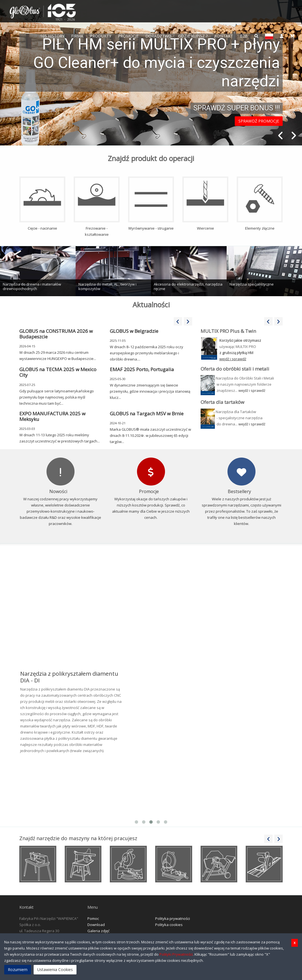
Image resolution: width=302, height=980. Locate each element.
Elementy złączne (260, 204)
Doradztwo (158, 36)
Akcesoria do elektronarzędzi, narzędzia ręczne (188, 286)
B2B (244, 36)
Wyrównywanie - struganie (151, 204)
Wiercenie (205, 204)
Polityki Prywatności (176, 954)
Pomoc (93, 918)
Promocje (128, 36)
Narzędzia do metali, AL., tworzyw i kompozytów (107, 286)
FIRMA (77, 36)
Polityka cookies (169, 925)
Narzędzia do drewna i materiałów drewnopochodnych (32, 286)
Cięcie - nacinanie (42, 204)
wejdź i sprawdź (252, 390)
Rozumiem (18, 970)
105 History (52, 36)
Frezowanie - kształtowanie (97, 207)
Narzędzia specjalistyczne (252, 284)
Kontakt (224, 36)
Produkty (101, 36)
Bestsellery (239, 491)
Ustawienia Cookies (55, 970)
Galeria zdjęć (98, 931)
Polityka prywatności (173, 918)
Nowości (58, 491)
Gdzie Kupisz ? (193, 36)
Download (96, 925)
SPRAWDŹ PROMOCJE (259, 121)
